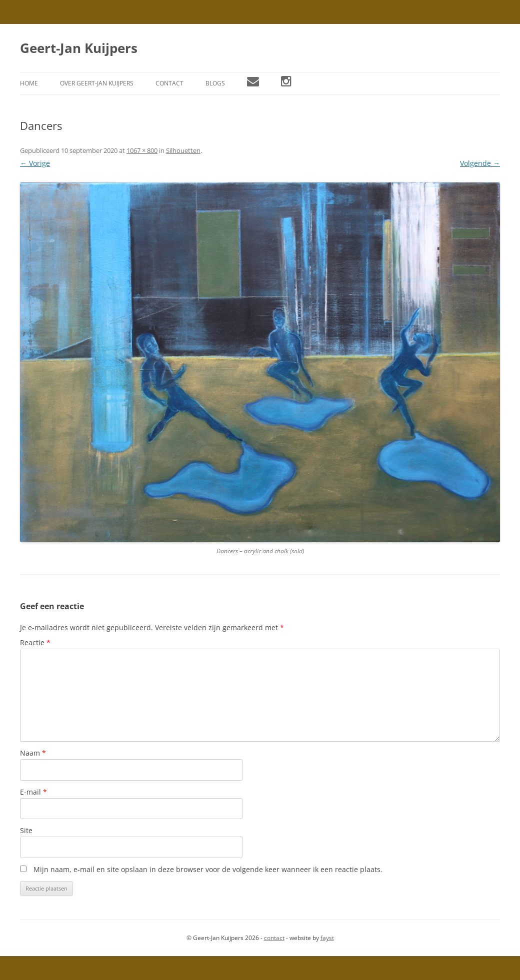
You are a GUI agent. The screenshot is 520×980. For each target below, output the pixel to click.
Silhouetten (183, 150)
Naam (33, 753)
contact (274, 938)
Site (26, 830)
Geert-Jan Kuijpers (79, 48)
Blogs (215, 83)
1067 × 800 (142, 150)
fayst (327, 938)
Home (29, 83)
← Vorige (35, 163)
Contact (169, 83)
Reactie (35, 642)
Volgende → (480, 163)
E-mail (33, 792)
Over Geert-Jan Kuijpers (97, 83)
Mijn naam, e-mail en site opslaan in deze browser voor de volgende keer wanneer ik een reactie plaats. (208, 869)
